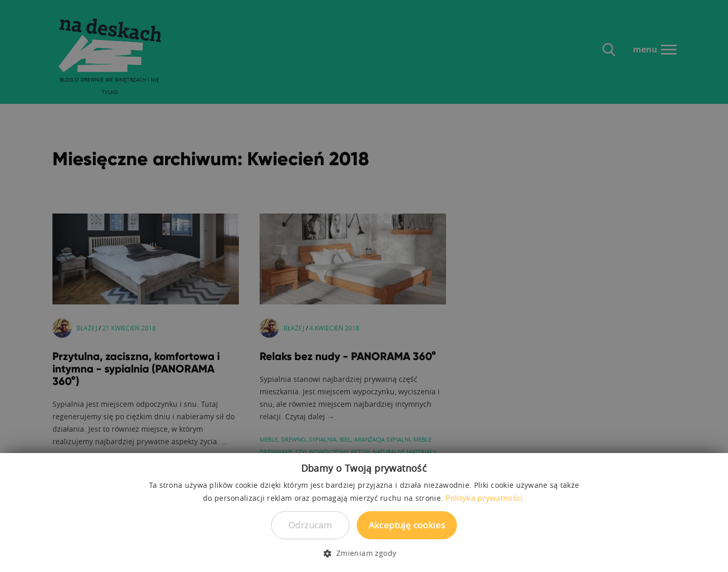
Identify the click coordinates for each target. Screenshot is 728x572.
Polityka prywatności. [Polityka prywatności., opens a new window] (485, 498)
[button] (364, 553)
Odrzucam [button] (310, 525)
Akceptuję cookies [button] (407, 525)
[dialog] (364, 286)
